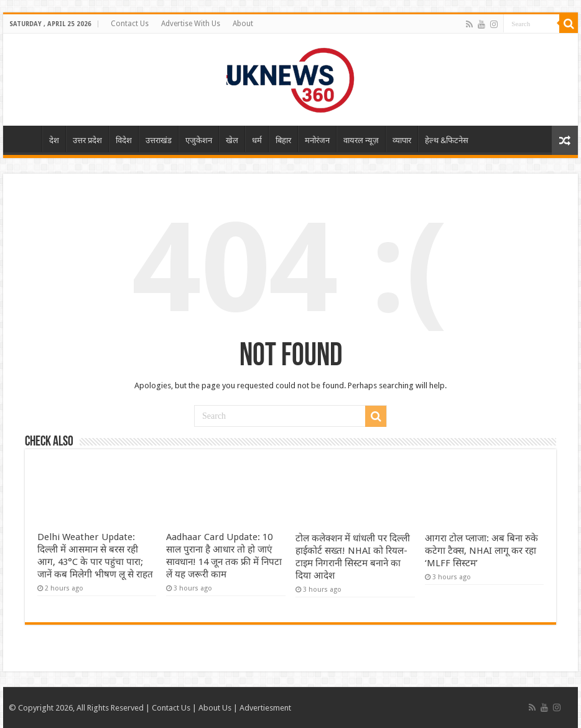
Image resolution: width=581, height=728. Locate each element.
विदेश (124, 140)
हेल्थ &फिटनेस (447, 140)
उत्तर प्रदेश (87, 140)
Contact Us (130, 24)
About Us (215, 708)
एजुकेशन (199, 140)
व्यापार (402, 140)
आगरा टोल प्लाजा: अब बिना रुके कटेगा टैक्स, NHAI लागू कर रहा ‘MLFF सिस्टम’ (481, 551)
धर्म (257, 140)
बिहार (283, 140)
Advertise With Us (191, 24)
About (243, 24)
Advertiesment (265, 708)
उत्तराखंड (159, 140)
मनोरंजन (317, 140)
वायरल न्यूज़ (361, 140)
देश (54, 140)
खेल (232, 140)
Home (26, 139)
